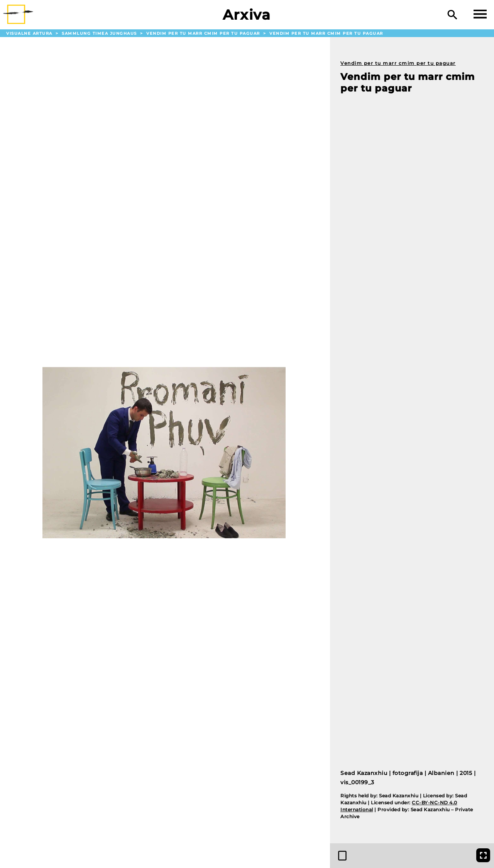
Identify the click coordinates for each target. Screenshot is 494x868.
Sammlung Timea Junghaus (100, 33)
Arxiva (247, 15)
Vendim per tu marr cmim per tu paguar (204, 33)
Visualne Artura (30, 33)
